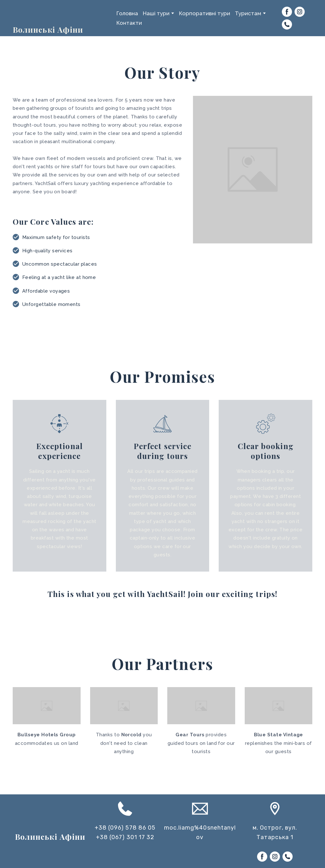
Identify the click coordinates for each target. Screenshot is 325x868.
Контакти (129, 23)
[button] (287, 12)
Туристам (248, 13)
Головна (127, 13)
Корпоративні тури (205, 13)
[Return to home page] (29, 12)
